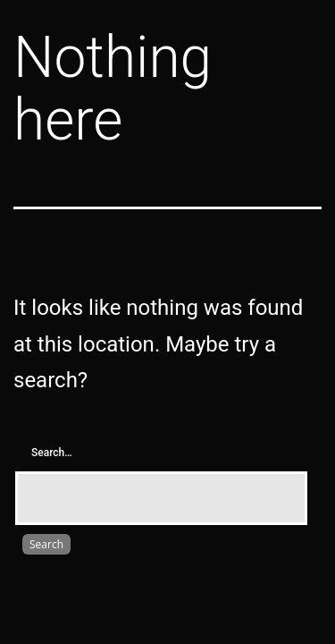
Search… (52, 453)
